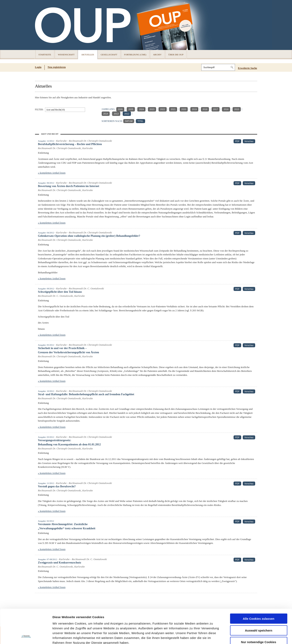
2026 (120, 109)
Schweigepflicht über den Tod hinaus (60, 292)
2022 (163, 109)
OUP (40, 25)
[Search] (218, 67)
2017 (216, 109)
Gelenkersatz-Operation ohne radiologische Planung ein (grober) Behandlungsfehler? (89, 236)
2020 (184, 109)
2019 (194, 109)
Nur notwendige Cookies (259, 610)
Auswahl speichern (259, 598)
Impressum (83, 620)
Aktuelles (88, 55)
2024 (141, 109)
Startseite (45, 55)
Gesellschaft (109, 55)
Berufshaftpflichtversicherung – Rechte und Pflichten (70, 144)
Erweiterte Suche (248, 68)
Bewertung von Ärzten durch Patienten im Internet (69, 186)
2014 (106, 114)
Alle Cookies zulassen (259, 587)
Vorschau (249, 141)
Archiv (157, 55)
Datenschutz (62, 620)
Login (38, 67)
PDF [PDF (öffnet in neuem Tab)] (237, 141)
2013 (116, 114)
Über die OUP (176, 55)
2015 (237, 109)
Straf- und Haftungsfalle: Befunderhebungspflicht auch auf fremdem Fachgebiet (86, 394)
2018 (205, 109)
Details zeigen (213, 636)
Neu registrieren (57, 67)
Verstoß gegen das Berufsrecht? (57, 486)
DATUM (129, 121)
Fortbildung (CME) (135, 55)
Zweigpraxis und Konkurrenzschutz (60, 563)
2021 (173, 109)
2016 (226, 109)
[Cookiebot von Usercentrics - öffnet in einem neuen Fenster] (26, 636)
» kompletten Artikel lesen (52, 173)
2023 (152, 109)
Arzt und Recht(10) (56, 110)
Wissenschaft (66, 55)
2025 (131, 109)
